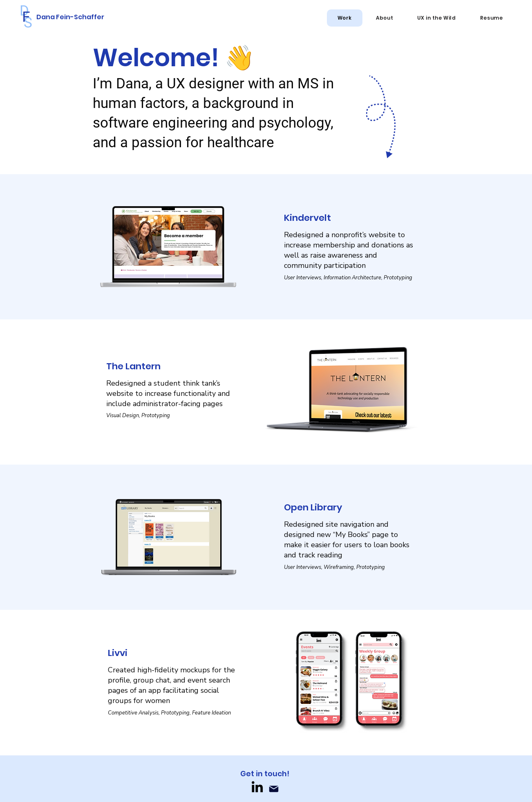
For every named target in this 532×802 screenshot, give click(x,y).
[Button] (266, 247)
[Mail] (274, 789)
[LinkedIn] (257, 787)
